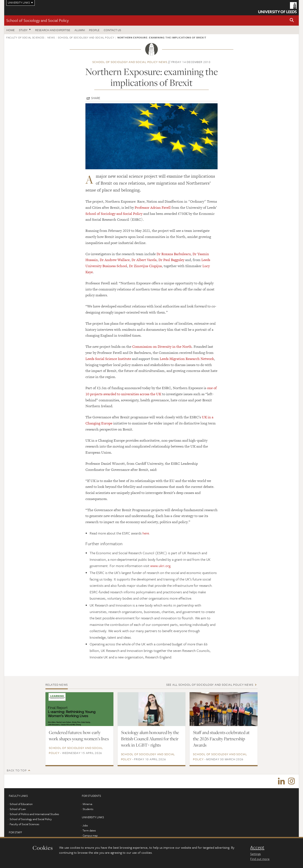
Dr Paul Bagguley (171, 260)
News (51, 37)
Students (88, 810)
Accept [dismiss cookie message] (257, 847)
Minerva (87, 805)
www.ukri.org (160, 566)
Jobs (85, 826)
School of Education (21, 805)
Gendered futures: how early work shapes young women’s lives (79, 735)
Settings (255, 854)
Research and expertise (53, 30)
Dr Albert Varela (144, 260)
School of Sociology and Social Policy (37, 20)
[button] (292, 20)
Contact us (112, 30)
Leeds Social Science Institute (108, 359)
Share (96, 98)
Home (11, 30)
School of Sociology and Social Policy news (130, 62)
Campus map (90, 836)
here (146, 533)
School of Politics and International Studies (34, 815)
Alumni (80, 30)
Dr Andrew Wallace (115, 260)
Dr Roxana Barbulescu (174, 254)
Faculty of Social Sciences (25, 37)
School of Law (18, 810)
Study (23, 30)
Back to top (17, 770)
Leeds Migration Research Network (187, 359)
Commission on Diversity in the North (162, 347)
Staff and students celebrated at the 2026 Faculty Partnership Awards (221, 739)
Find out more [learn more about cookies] (260, 859)
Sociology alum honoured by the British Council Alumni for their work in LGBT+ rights (150, 739)
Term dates (89, 831)
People (94, 30)
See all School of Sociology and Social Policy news (210, 685)
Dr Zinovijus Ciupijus (145, 266)
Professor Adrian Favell (153, 207)
